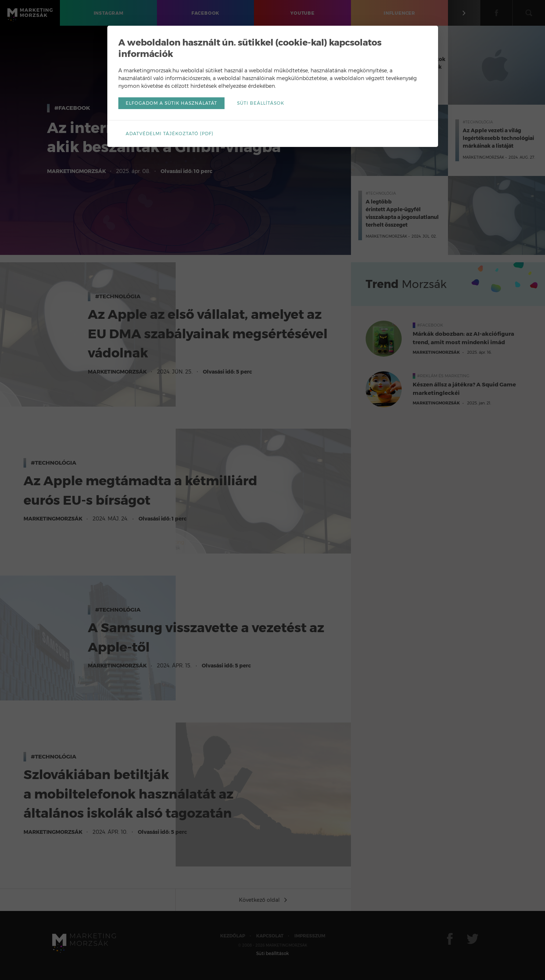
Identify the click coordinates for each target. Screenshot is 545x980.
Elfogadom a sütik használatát (171, 103)
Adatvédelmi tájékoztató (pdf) (170, 134)
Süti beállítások (261, 103)
